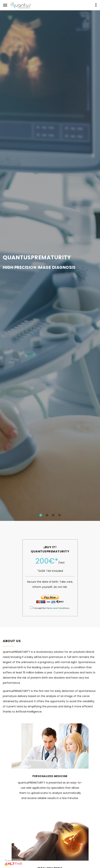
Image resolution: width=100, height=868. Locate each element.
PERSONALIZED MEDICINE (50, 776)
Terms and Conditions (58, 608)
